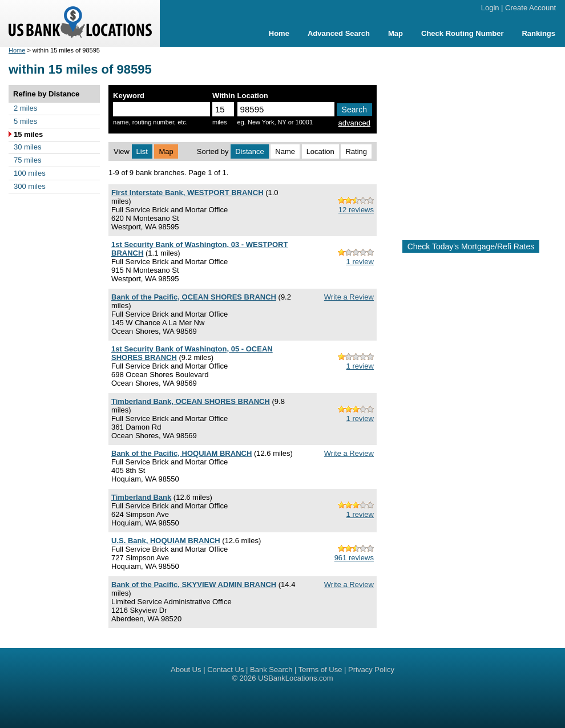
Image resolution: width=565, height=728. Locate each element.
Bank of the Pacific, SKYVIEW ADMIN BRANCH (194, 585)
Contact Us (225, 670)
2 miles (25, 108)
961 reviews (354, 558)
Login (490, 8)
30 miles (27, 147)
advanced (354, 123)
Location (320, 151)
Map (395, 33)
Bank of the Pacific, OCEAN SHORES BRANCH (194, 297)
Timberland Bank (141, 497)
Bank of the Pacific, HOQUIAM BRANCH (181, 453)
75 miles (27, 160)
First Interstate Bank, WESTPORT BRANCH (187, 193)
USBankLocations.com (296, 678)
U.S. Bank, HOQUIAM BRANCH (166, 541)
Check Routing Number (462, 33)
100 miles (30, 173)
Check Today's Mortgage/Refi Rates (471, 246)
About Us (186, 670)
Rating (356, 151)
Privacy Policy (371, 670)
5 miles (25, 121)
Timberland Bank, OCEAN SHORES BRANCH (191, 401)
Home (279, 33)
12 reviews (356, 210)
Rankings (538, 33)
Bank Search (271, 670)
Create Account (530, 8)
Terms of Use (320, 670)
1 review (360, 262)
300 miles (30, 186)
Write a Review (349, 297)
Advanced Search (339, 33)
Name (285, 151)
